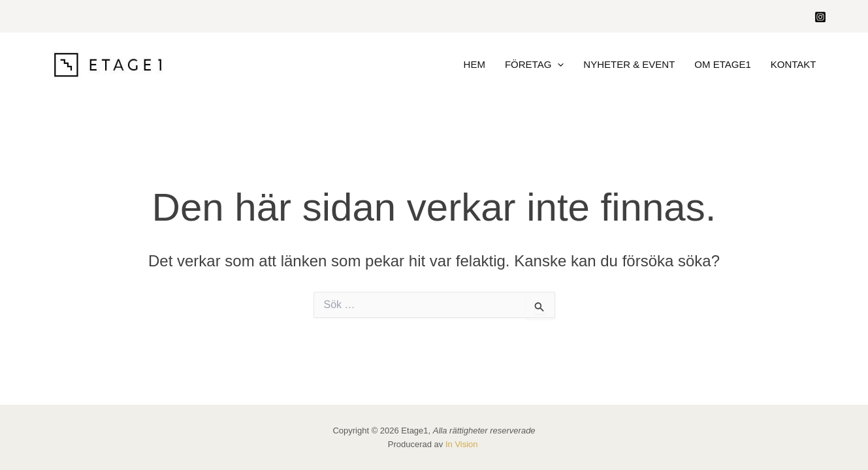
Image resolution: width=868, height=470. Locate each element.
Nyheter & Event (629, 64)
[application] (557, 65)
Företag (534, 65)
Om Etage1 (722, 64)
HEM (474, 64)
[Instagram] (820, 17)
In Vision (463, 444)
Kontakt (794, 64)
